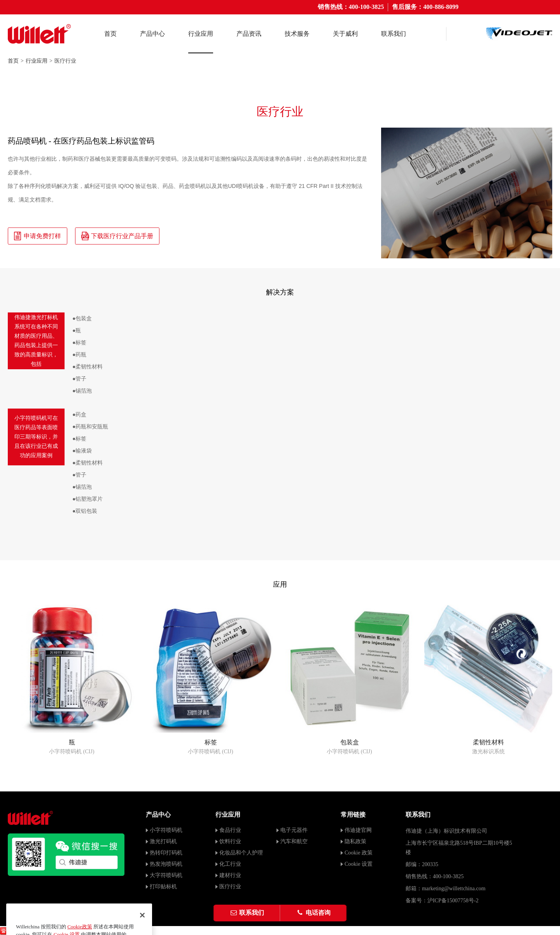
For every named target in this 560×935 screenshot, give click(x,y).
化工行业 (230, 864)
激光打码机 (163, 841)
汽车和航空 (294, 841)
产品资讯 (249, 34)
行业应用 (201, 34)
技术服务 (297, 34)
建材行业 (230, 875)
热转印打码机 (166, 853)
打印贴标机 (163, 887)
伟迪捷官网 (358, 830)
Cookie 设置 (359, 864)
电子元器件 (294, 830)
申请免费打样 (38, 236)
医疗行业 (230, 887)
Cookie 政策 (359, 853)
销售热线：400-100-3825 (351, 7)
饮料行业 (230, 841)
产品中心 (152, 34)
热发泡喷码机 (166, 864)
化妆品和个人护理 (241, 853)
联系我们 (394, 34)
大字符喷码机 (166, 875)
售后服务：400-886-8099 (425, 7)
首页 (110, 34)
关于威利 (345, 34)
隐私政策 (355, 841)
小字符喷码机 (166, 830)
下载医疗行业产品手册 (117, 236)
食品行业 (230, 830)
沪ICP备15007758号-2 (453, 901)
